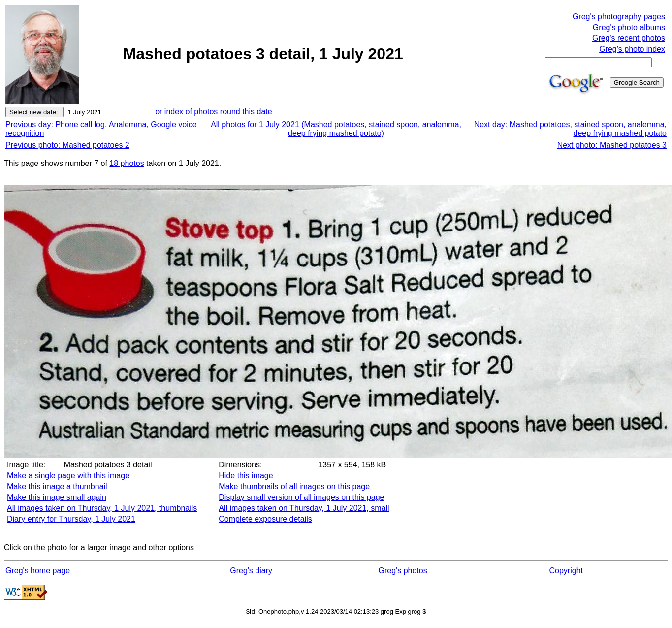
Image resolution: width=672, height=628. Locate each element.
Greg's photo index (632, 49)
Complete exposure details (265, 519)
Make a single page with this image (68, 476)
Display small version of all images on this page (301, 497)
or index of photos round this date (214, 112)
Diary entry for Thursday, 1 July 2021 (71, 519)
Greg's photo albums (629, 27)
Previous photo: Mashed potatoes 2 (67, 145)
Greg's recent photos (629, 38)
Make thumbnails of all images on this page (294, 486)
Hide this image (246, 476)
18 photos (127, 163)
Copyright (566, 571)
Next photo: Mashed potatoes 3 (612, 145)
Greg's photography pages (619, 17)
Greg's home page (38, 571)
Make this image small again (57, 497)
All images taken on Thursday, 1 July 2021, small (304, 508)
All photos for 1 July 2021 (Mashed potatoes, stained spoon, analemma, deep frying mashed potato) (336, 129)
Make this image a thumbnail (57, 486)
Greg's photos (403, 571)
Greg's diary (251, 571)
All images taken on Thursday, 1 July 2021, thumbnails (102, 508)
